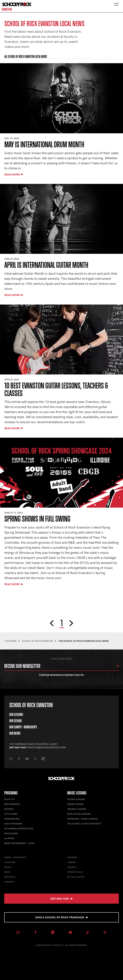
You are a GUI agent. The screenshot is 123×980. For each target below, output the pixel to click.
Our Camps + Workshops (23, 727)
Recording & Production (19, 828)
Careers (72, 862)
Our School (16, 721)
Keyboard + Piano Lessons (82, 819)
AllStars (9, 838)
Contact (72, 867)
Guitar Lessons (76, 799)
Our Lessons (16, 715)
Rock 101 (10, 799)
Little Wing (11, 814)
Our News (15, 733)
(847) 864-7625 (17, 747)
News (7, 872)
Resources (10, 877)
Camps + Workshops (15, 857)
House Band (11, 833)
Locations (10, 862)
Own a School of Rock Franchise (62, 917)
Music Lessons (77, 793)
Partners (72, 857)
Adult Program (13, 824)
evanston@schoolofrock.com (46, 747)
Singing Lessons (77, 809)
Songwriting (12, 819)
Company (9, 882)
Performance (12, 804)
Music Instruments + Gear (19, 843)
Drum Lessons (75, 804)
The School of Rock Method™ (84, 824)
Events (8, 867)
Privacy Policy (75, 872)
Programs (11, 793)
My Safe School (76, 877)
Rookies (9, 809)
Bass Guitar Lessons (79, 814)
